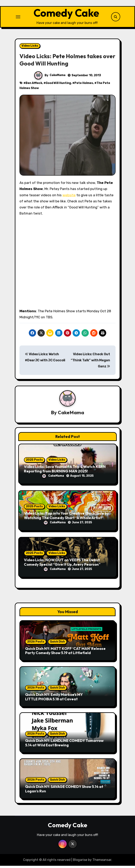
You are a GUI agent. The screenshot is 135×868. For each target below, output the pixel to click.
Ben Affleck (34, 85)
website (69, 197)
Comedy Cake (66, 14)
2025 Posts (34, 462)
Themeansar (102, 862)
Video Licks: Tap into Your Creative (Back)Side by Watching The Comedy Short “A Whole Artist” (66, 518)
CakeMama (58, 77)
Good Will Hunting (58, 85)
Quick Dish (57, 644)
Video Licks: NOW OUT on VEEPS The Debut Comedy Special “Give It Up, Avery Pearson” (62, 564)
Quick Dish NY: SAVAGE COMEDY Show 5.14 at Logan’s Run (64, 791)
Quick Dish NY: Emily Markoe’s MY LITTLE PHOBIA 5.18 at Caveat (54, 699)
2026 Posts (36, 644)
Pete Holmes (84, 85)
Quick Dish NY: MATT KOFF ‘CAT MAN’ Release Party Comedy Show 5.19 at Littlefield (65, 653)
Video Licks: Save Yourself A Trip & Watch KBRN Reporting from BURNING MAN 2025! (65, 471)
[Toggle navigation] (18, 18)
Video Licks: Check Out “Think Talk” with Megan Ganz (90, 363)
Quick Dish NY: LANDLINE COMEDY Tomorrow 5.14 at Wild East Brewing (64, 745)
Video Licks (30, 48)
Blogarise (80, 862)
